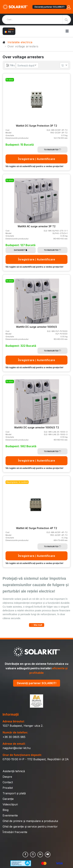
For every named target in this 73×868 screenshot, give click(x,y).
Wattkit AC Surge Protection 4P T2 (37, 528)
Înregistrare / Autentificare (37, 159)
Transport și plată (14, 793)
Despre (7, 777)
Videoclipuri (10, 804)
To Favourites (52, 150)
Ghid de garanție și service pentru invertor (30, 826)
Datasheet (21, 250)
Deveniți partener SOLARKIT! (50, 7)
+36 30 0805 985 (14, 737)
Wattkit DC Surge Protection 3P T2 (36, 126)
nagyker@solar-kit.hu (17, 748)
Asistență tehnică (14, 771)
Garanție (8, 799)
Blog (6, 810)
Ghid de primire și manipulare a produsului (30, 821)
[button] (37, 625)
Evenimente (10, 815)
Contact (8, 782)
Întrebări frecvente (15, 832)
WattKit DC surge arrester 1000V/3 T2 (37, 427)
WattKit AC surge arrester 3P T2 (37, 226)
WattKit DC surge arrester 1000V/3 (36, 327)
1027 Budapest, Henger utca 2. (23, 726)
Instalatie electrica (20, 42)
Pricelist (8, 788)
